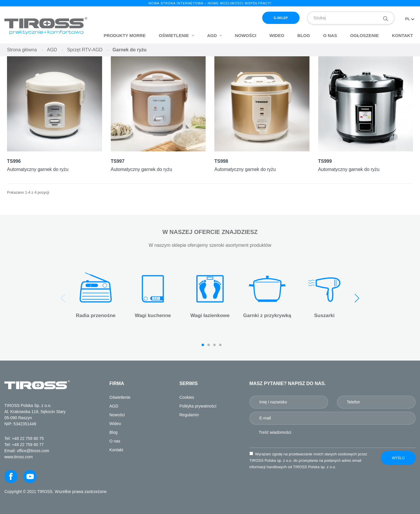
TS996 (14, 161)
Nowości (117, 415)
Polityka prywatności (198, 406)
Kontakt (116, 450)
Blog (113, 432)
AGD (114, 406)
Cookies (187, 397)
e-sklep (281, 18)
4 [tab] (220, 345)
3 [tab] (214, 345)
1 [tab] (203, 345)
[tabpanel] (96, 296)
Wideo (115, 424)
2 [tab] (209, 345)
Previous (63, 298)
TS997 (118, 161)
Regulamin (189, 415)
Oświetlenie (120, 397)
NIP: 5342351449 (20, 424)
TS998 (221, 161)
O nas (115, 441)
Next (357, 298)
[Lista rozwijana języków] (410, 16)
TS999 (325, 161)
